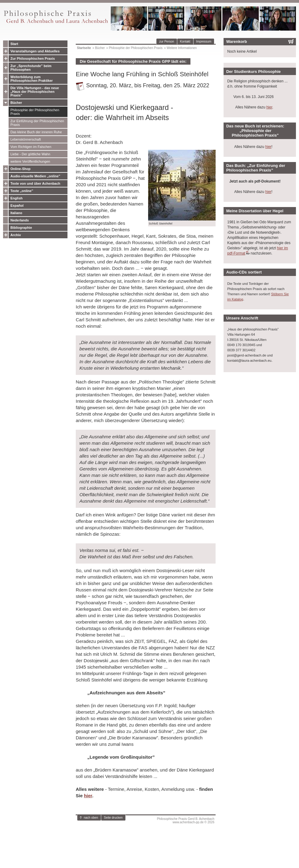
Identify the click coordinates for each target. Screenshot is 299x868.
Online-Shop (20, 169)
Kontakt (185, 42)
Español (17, 206)
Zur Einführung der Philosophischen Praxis (37, 123)
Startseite (84, 48)
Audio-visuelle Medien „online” (35, 176)
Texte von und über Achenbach (35, 183)
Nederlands (20, 220)
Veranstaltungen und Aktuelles (35, 51)
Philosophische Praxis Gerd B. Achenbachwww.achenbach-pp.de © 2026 (186, 821)
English (17, 198)
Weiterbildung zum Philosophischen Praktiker (32, 79)
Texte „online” (22, 191)
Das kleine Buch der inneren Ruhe (36, 132)
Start (14, 44)
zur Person (167, 42)
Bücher (16, 103)
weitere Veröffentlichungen (30, 161)
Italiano (16, 213)
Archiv (16, 235)
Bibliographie (21, 228)
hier (88, 796)
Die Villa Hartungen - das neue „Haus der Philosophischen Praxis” (35, 92)
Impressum (204, 42)
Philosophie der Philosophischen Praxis (35, 112)
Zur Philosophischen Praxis (33, 58)
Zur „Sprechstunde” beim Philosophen (31, 68)
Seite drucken (113, 818)
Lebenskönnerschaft (26, 139)
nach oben (91, 818)
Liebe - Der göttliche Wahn (30, 154)
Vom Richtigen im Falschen (31, 147)
